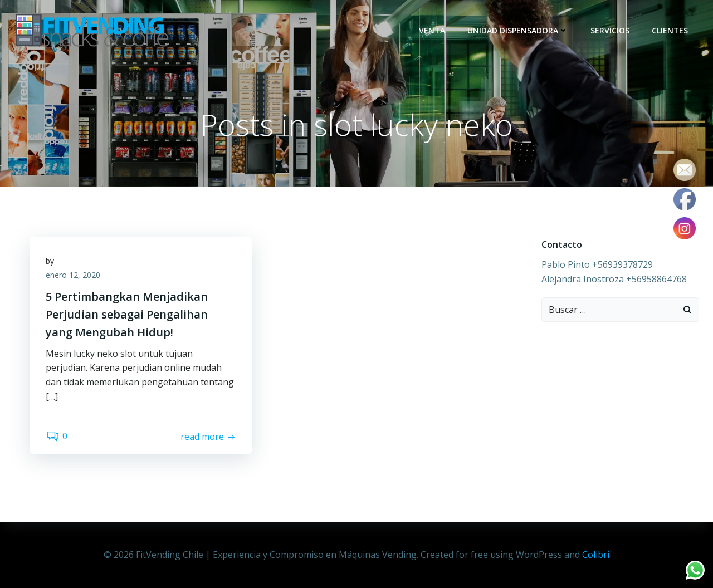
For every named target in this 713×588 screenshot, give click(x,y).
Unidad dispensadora (518, 30)
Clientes (670, 30)
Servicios (611, 30)
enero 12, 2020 (74, 276)
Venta (433, 30)
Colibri (596, 555)
